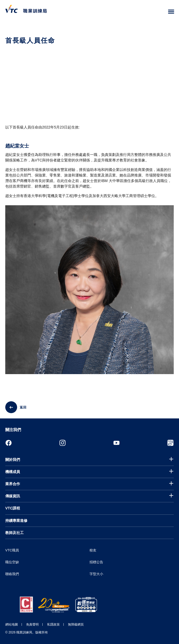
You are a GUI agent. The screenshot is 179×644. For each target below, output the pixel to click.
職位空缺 (12, 562)
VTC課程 (13, 508)
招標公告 (96, 562)
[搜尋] (160, 12)
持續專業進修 (16, 521)
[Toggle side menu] (171, 12)
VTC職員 (12, 550)
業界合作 (13, 484)
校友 (93, 550)
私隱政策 (53, 624)
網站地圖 (12, 624)
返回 (23, 407)
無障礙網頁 (76, 624)
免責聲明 (32, 624)
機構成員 (13, 472)
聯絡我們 (12, 574)
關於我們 (13, 460)
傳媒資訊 (13, 496)
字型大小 (96, 574)
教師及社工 (14, 533)
